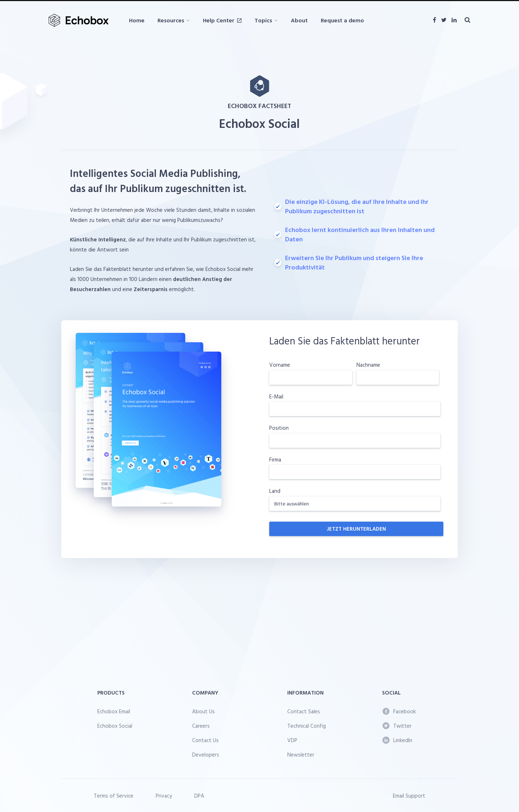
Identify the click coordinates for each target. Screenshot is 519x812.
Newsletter (301, 755)
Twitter (397, 726)
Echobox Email (114, 711)
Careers (201, 726)
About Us (203, 711)
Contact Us (205, 740)
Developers (206, 755)
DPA (199, 796)
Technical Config (307, 726)
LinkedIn (397, 740)
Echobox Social (115, 726)
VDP (292, 740)
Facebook (399, 711)
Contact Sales (304, 711)
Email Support (409, 796)
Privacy (164, 796)
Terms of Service (114, 796)
